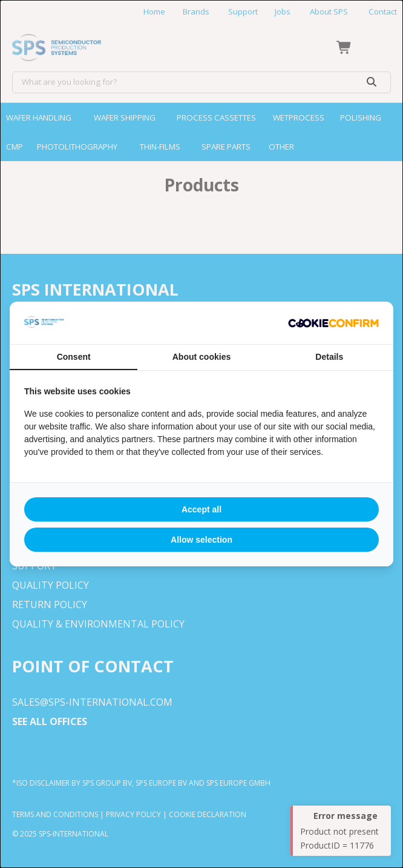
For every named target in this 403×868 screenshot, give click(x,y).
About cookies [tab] (201, 357)
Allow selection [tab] (201, 540)
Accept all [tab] (201, 509)
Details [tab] (329, 357)
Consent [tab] (74, 357)
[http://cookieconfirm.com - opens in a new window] (333, 323)
